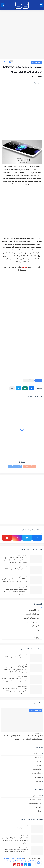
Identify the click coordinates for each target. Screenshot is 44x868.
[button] (32, 388)
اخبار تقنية (38, 754)
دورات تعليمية (36, 773)
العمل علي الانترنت (33, 622)
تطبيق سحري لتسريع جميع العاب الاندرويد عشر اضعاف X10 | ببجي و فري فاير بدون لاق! (15, 592)
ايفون (39, 765)
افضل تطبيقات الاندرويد (32, 618)
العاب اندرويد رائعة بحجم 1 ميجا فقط (16, 569)
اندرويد (39, 761)
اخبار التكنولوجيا (34, 610)
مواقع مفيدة (36, 637)
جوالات (38, 630)
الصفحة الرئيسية (35, 795)
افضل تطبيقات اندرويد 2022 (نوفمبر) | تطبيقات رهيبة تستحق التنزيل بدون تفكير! (22, 738)
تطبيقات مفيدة (36, 769)
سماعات (38, 777)
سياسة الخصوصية (35, 803)
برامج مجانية (36, 626)
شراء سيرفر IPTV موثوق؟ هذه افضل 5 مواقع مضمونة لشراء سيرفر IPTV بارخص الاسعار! (15, 691)
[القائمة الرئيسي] (41, 5)
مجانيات (38, 781)
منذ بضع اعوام (22, 555)
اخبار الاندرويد (36, 62)
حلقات (38, 634)
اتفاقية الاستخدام (35, 799)
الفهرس (38, 807)
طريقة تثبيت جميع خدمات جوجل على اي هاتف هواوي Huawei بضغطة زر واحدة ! (15, 580)
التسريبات (38, 757)
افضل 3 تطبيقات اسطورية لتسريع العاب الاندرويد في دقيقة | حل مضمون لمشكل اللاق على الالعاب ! (15, 560)
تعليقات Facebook (15, 466)
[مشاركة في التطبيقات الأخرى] (12, 388)
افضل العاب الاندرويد (33, 614)
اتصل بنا (38, 811)
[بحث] (3, 5)
